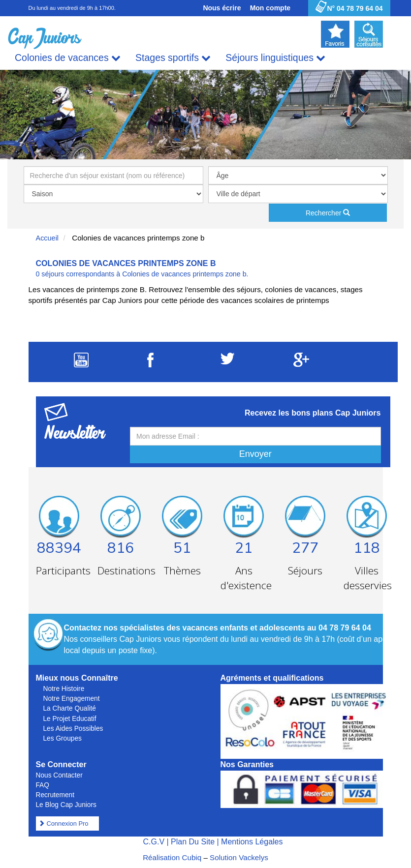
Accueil (47, 238)
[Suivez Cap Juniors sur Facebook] (150, 365)
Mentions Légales (252, 842)
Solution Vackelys (239, 857)
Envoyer (255, 454)
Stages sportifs (173, 58)
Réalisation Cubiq (172, 857)
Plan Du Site (193, 842)
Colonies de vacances (68, 58)
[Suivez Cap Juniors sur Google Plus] (301, 364)
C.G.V (154, 842)
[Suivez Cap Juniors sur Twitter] (227, 362)
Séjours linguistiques (275, 58)
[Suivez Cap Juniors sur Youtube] (81, 365)
